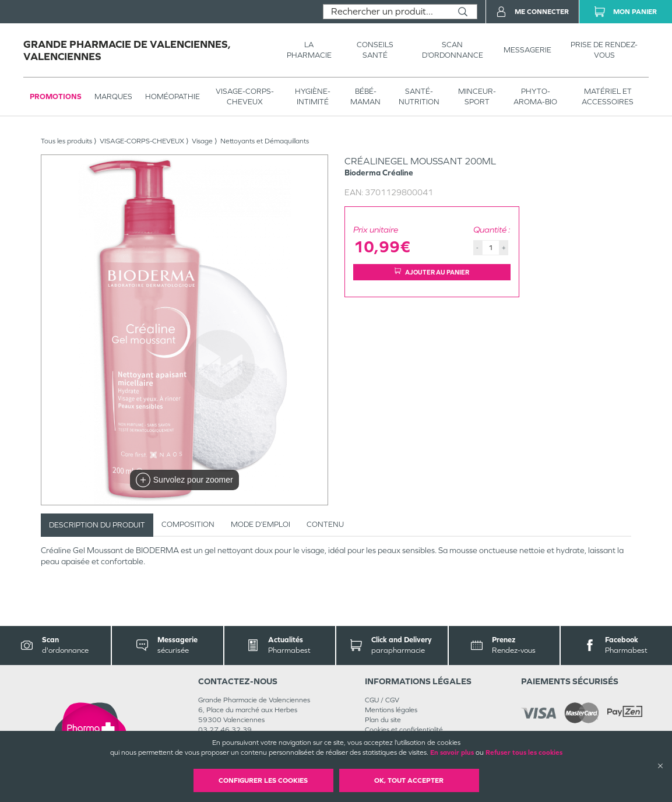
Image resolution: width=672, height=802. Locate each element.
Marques (113, 96)
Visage (202, 141)
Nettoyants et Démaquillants (265, 141)
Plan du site (383, 720)
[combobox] (386, 12)
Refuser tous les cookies (524, 752)
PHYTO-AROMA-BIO (535, 96)
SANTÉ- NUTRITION (419, 96)
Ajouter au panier (432, 272)
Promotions (56, 96)
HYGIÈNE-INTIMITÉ (313, 96)
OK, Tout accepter (409, 780)
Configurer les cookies (263, 780)
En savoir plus (452, 752)
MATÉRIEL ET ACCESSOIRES (608, 96)
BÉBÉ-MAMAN (365, 96)
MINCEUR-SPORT (477, 96)
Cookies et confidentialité (404, 730)
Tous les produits (66, 141)
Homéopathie (173, 96)
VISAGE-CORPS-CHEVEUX (245, 96)
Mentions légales (391, 710)
